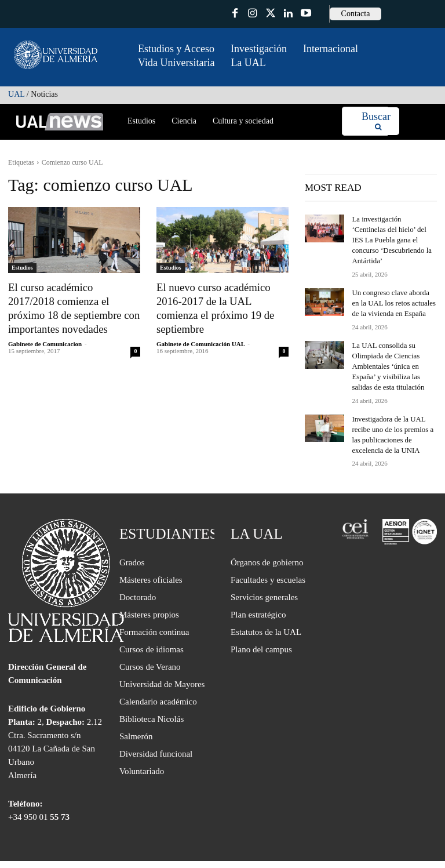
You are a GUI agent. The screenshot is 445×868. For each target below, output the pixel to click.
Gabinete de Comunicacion (45, 339)
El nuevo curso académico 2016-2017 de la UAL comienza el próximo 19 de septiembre (221, 299)
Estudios (22, 268)
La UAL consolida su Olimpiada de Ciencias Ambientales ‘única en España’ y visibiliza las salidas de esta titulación (394, 350)
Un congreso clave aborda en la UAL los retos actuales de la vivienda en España (392, 289)
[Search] (376, 121)
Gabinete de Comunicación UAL (200, 326)
